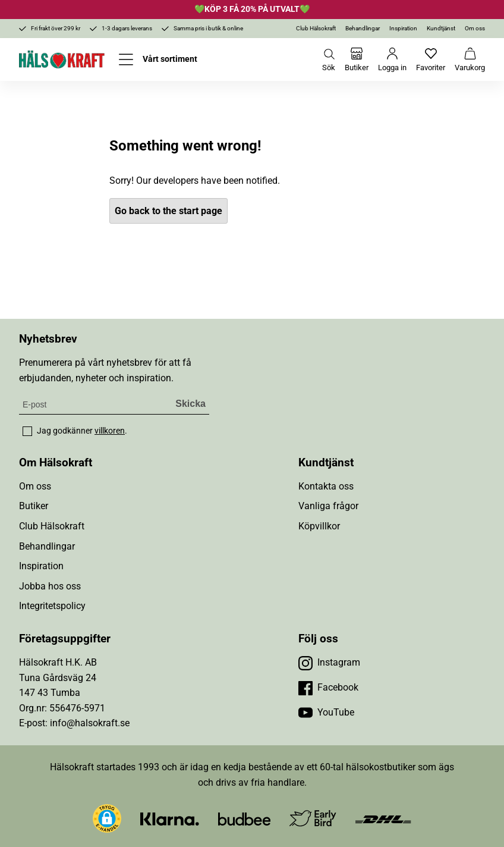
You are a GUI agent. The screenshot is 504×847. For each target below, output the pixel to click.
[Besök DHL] (383, 818)
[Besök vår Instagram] (329, 663)
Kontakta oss (326, 486)
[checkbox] (27, 431)
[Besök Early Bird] (313, 818)
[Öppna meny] (158, 59)
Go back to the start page (168, 211)
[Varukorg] (470, 59)
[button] (107, 818)
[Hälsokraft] (62, 59)
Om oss (475, 28)
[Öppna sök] (329, 59)
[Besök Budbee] (244, 818)
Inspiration (403, 28)
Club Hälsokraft (316, 28)
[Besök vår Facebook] (328, 688)
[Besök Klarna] (170, 818)
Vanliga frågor (328, 506)
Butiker (34, 506)
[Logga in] (392, 59)
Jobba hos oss (50, 586)
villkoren (110, 431)
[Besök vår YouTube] (326, 713)
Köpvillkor (319, 526)
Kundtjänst (441, 28)
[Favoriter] (431, 59)
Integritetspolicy (52, 606)
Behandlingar (363, 28)
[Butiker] (357, 59)
